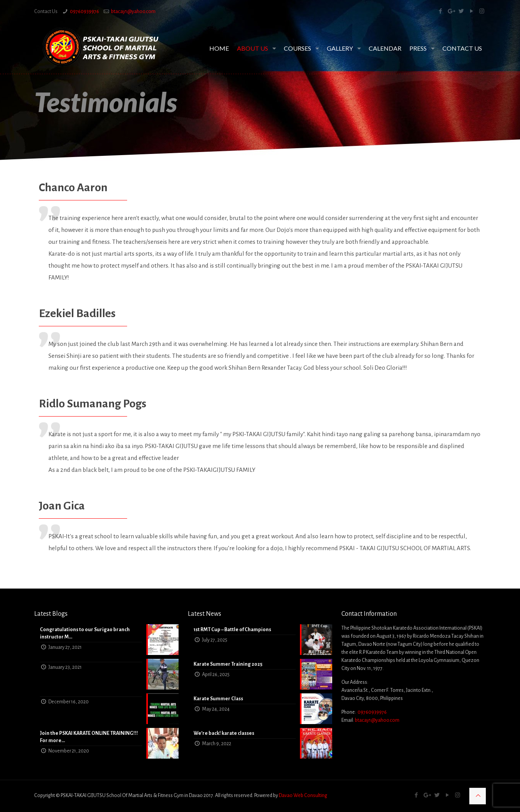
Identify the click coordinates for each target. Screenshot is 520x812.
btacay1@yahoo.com (133, 12)
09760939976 (84, 12)
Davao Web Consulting (303, 795)
